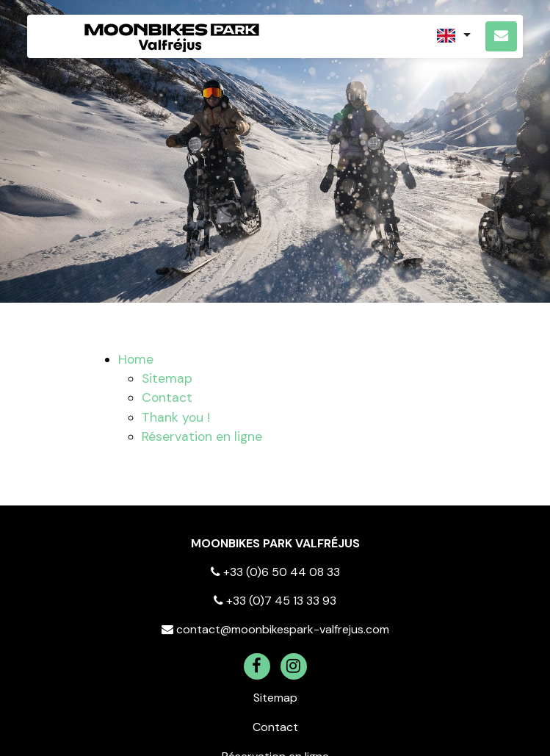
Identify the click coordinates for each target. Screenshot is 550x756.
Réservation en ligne (202, 436)
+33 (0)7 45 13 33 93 (275, 601)
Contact (167, 397)
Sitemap (167, 378)
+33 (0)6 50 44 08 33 (275, 572)
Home (136, 359)
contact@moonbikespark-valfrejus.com (275, 629)
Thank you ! (176, 417)
